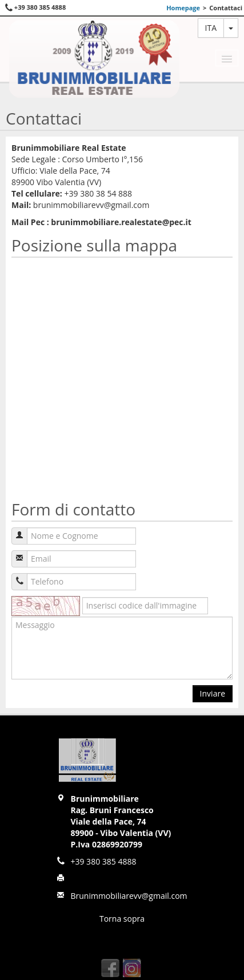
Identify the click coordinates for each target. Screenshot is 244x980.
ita (211, 28)
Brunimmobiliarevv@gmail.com (129, 896)
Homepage (183, 8)
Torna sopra (122, 919)
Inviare (213, 693)
